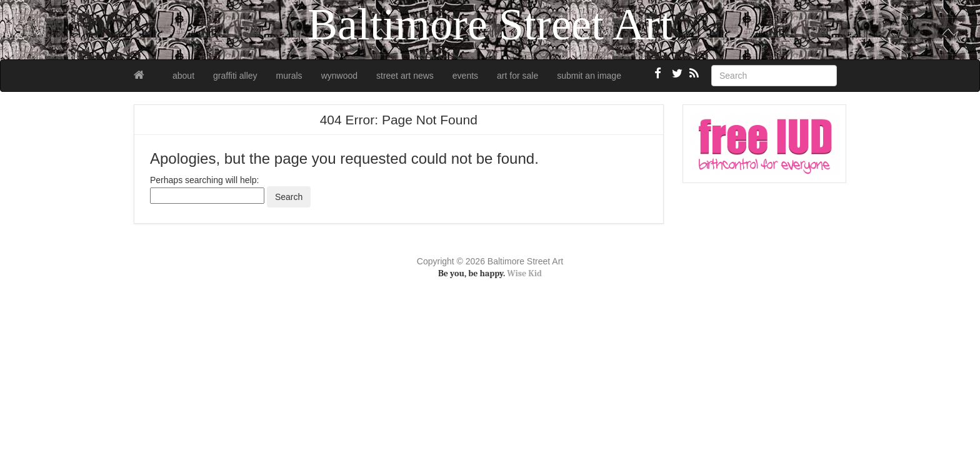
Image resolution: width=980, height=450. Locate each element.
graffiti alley (235, 76)
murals (289, 76)
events (465, 76)
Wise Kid (524, 273)
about (183, 76)
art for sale (517, 76)
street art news (405, 76)
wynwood (339, 76)
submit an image (589, 76)
